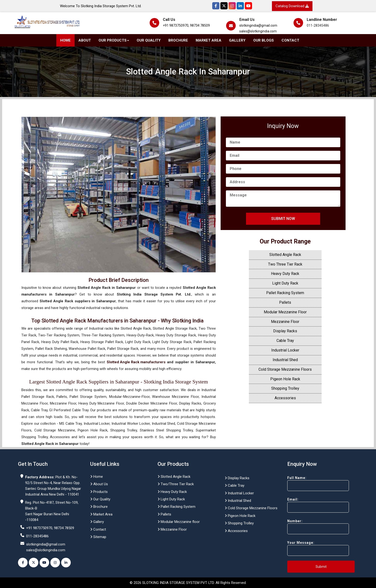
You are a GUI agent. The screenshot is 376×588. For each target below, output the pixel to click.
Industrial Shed (285, 360)
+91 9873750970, (176, 25)
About (85, 40)
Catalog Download (292, 6)
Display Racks (285, 331)
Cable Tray (285, 341)
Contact (290, 40)
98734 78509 (200, 25)
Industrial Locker (285, 350)
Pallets (285, 302)
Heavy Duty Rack (285, 274)
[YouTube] (248, 6)
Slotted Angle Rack (285, 255)
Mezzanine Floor (285, 322)
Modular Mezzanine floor (179, 522)
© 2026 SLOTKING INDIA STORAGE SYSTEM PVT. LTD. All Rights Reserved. (188, 583)
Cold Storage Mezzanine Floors (285, 369)
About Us (99, 484)
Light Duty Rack (285, 283)
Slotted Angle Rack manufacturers (136, 362)
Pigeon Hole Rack (285, 379)
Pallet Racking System (285, 293)
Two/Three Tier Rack (176, 484)
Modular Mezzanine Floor (285, 312)
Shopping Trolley (285, 388)
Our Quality (149, 40)
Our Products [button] (114, 40)
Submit (321, 567)
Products (99, 492)
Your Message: (310, 548)
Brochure (178, 40)
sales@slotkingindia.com (258, 31)
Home (65, 40)
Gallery (237, 40)
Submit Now (283, 219)
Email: (310, 505)
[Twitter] (224, 6)
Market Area (209, 40)
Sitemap (98, 537)
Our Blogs (264, 40)
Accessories (285, 398)
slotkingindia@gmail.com (258, 25)
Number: (310, 527)
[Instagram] (232, 6)
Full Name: (310, 483)
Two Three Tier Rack (285, 264)
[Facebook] (216, 6)
